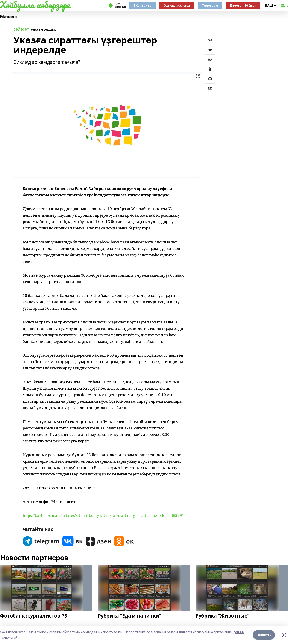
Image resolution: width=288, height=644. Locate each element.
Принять (264, 635)
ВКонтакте (143, 5)
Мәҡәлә (8, 17)
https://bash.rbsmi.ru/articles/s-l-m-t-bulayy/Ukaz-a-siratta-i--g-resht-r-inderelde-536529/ (103, 515)
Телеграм (210, 5)
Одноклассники (177, 5)
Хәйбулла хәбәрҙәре (35, 5)
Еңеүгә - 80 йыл (243, 5)
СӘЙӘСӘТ (21, 30)
